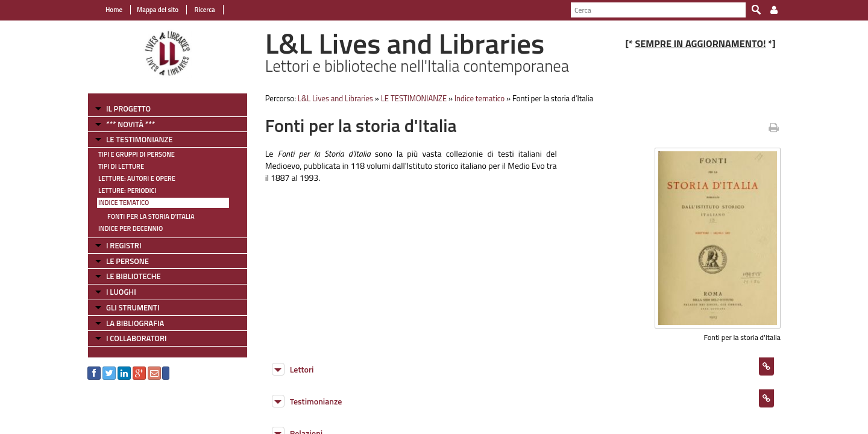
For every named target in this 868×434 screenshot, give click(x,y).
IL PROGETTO (128, 108)
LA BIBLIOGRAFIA (135, 323)
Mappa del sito (158, 10)
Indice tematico (124, 203)
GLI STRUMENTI (133, 307)
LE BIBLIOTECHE (134, 276)
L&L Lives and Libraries (335, 98)
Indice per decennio (131, 228)
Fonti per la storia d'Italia (151, 216)
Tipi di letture (121, 166)
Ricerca (204, 10)
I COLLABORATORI (136, 338)
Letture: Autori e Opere (137, 178)
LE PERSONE (127, 261)
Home (114, 10)
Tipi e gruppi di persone (137, 154)
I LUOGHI (121, 292)
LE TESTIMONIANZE (139, 139)
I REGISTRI (124, 245)
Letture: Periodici (127, 190)
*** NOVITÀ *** (131, 124)
